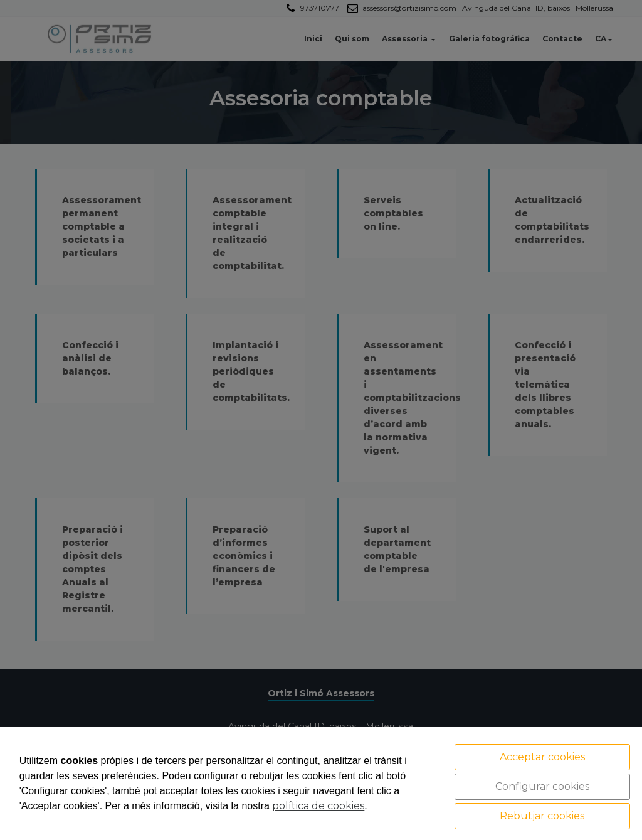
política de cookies (318, 806)
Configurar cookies (542, 786)
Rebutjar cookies (542, 816)
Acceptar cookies (542, 757)
